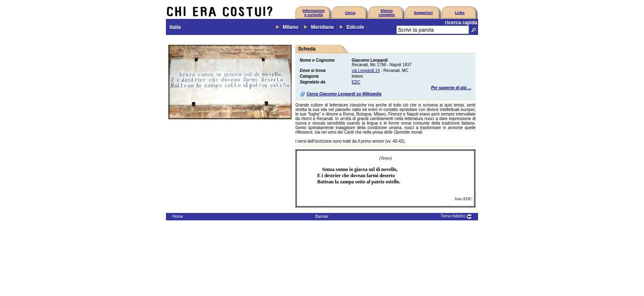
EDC (356, 82)
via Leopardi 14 (366, 71)
